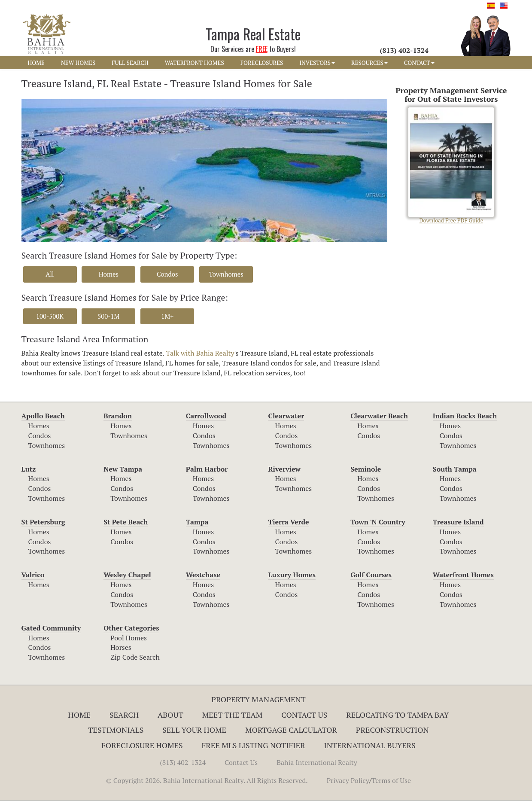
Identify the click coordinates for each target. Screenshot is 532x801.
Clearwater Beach (379, 416)
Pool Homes (129, 638)
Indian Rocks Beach (465, 416)
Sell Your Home (194, 730)
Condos (167, 274)
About (170, 715)
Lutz (29, 469)
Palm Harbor (207, 469)
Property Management (258, 699)
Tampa (197, 522)
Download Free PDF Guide (451, 166)
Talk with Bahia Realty (200, 353)
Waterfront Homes (463, 575)
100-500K (50, 316)
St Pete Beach (126, 522)
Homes (109, 274)
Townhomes (226, 274)
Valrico (33, 575)
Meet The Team (233, 715)
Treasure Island (458, 522)
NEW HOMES (78, 63)
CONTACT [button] (419, 63)
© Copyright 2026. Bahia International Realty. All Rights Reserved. (207, 780)
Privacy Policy (348, 780)
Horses (121, 647)
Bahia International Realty (317, 762)
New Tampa (123, 469)
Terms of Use (391, 780)
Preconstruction (392, 730)
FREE (262, 49)
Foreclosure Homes (142, 745)
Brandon (118, 416)
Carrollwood (206, 416)
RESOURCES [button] (369, 63)
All (50, 274)
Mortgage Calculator (291, 730)
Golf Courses (371, 575)
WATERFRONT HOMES (195, 63)
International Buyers (369, 745)
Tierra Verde (288, 522)
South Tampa (455, 469)
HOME (36, 63)
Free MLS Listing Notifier (254, 745)
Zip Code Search (135, 657)
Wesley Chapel (127, 575)
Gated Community (51, 628)
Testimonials (116, 730)
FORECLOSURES (262, 63)
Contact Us (304, 715)
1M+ (167, 316)
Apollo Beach (43, 416)
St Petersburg (43, 522)
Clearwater (286, 416)
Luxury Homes (292, 575)
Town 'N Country (378, 522)
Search (124, 715)
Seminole (366, 469)
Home (80, 715)
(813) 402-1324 (183, 762)
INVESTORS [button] (317, 63)
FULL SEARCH (130, 63)
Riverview (284, 469)
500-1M (108, 316)
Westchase (203, 575)
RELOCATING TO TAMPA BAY (397, 715)
